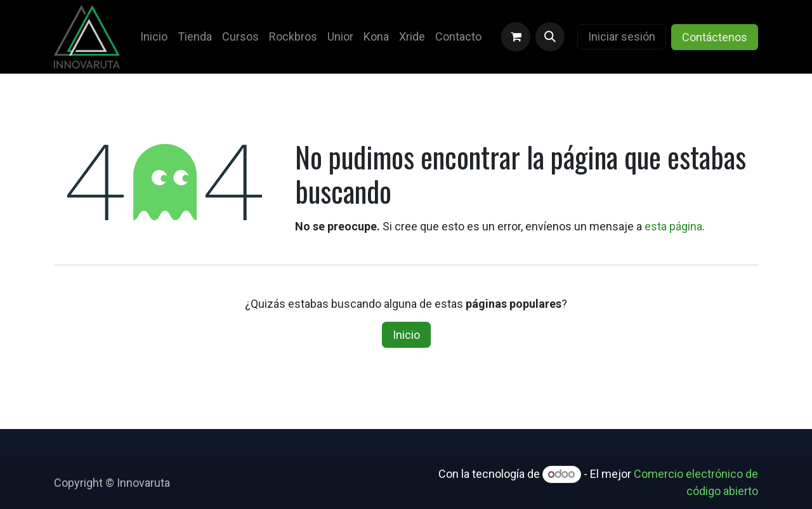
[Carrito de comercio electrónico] (516, 37)
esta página (673, 226)
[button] (550, 37)
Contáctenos (715, 37)
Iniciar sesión (622, 36)
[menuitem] (154, 36)
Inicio (406, 335)
